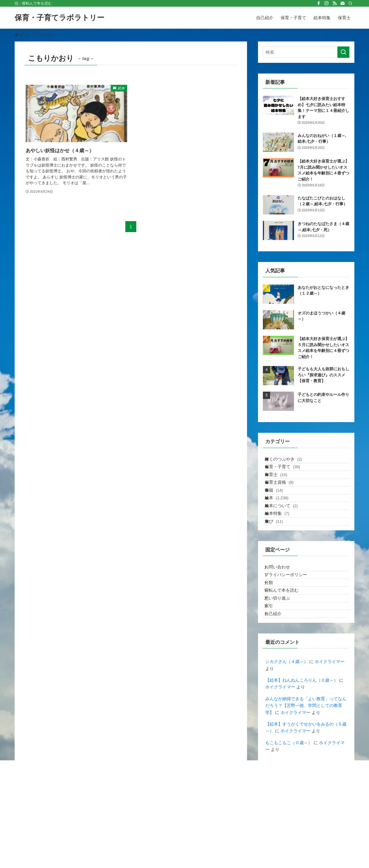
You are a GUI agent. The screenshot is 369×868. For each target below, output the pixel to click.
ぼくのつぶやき (289, 461)
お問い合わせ (282, 614)
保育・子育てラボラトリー (59, 18)
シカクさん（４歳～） (287, 740)
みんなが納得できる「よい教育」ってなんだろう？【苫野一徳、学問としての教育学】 (306, 784)
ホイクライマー (330, 740)
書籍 (280, 512)
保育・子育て (288, 474)
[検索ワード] (306, 52)
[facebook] (319, 3)
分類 (274, 639)
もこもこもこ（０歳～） (289, 821)
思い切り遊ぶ (282, 664)
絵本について (287, 537)
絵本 (282, 525)
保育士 (282, 487)
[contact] (342, 3)
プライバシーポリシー (291, 626)
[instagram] (327, 3)
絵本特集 (283, 550)
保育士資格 (285, 499)
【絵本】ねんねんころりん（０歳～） (302, 759)
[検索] (350, 3)
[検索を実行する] (343, 52)
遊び (280, 563)
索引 (274, 677)
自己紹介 (278, 690)
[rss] (335, 3)
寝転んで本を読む (286, 651)
